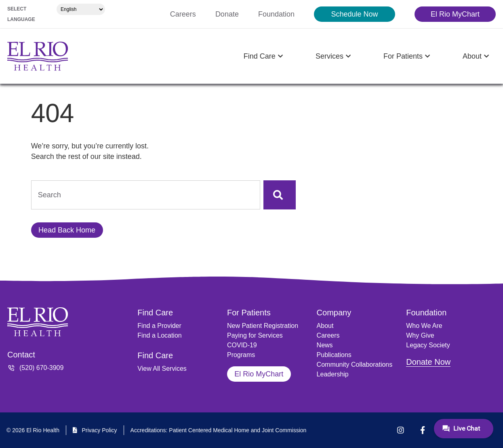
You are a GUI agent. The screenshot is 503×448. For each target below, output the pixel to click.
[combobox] (146, 195)
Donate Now (428, 362)
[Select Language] (81, 9)
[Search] (280, 195)
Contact (21, 355)
